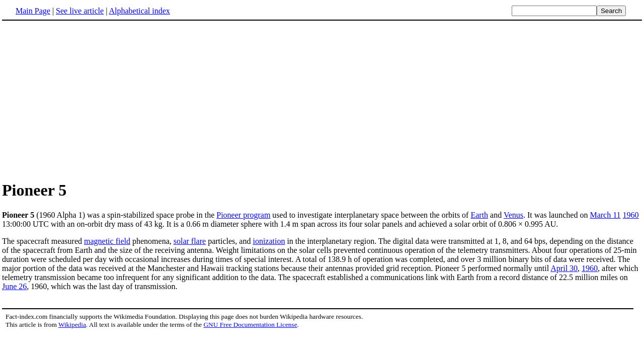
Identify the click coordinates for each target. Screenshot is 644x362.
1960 (631, 215)
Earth (479, 215)
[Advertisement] (87, 100)
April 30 (564, 268)
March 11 (605, 215)
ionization (269, 241)
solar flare (190, 241)
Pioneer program (243, 215)
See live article (80, 11)
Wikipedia (72, 325)
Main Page (33, 11)
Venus (513, 215)
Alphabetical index (139, 11)
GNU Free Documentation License (250, 325)
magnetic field (107, 241)
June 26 (14, 286)
